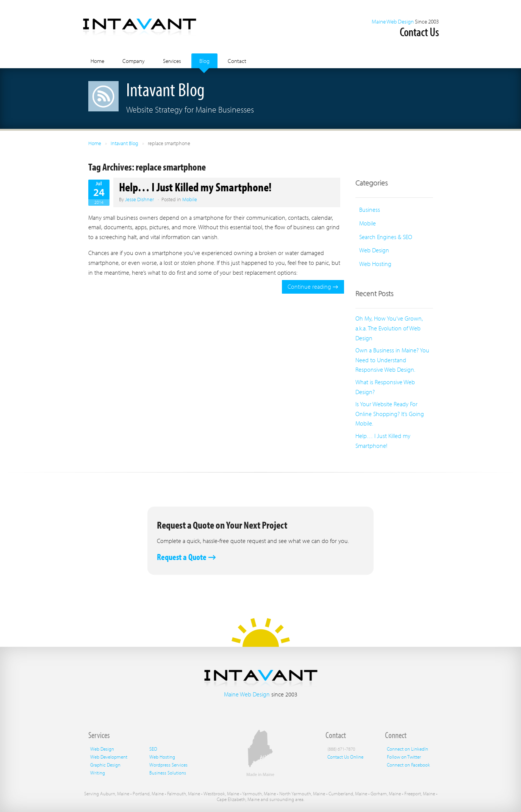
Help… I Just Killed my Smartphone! (195, 187)
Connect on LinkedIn (408, 749)
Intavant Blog (124, 143)
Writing (98, 773)
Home (97, 61)
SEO (153, 749)
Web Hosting (375, 264)
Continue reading (313, 286)
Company (134, 61)
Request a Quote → (186, 557)
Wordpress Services (168, 765)
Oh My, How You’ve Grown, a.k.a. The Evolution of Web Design (389, 328)
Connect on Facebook (408, 765)
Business (370, 210)
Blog (204, 61)
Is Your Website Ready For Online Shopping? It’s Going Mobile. (390, 414)
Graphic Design (105, 765)
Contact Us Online (345, 757)
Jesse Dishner (139, 199)
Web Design (374, 250)
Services (172, 61)
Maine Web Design (393, 21)
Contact (237, 61)
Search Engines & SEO (386, 237)
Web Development (109, 757)
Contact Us (419, 31)
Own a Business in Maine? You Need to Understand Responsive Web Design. (392, 360)
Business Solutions (168, 773)
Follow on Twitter (404, 757)
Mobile (190, 199)
